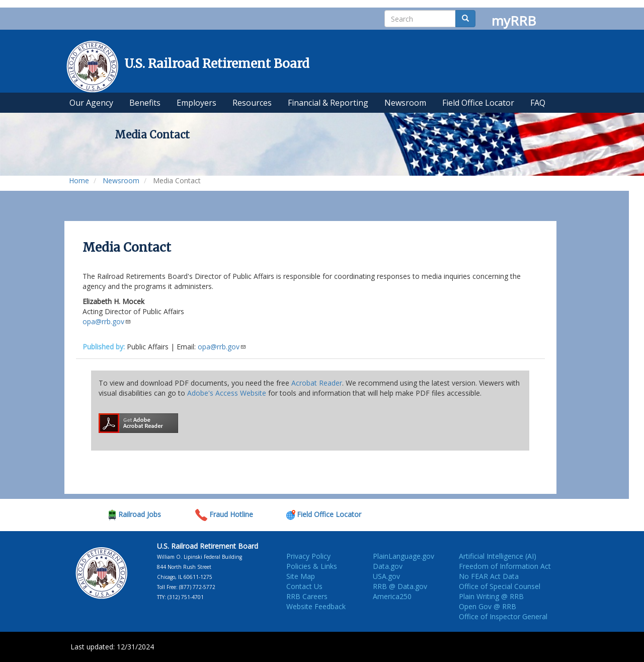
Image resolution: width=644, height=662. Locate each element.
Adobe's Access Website (227, 393)
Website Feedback (316, 606)
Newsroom (121, 180)
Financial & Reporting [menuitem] (328, 103)
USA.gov (386, 576)
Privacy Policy (308, 556)
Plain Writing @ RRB (491, 596)
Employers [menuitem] (196, 103)
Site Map (301, 576)
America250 (392, 596)
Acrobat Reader (317, 383)
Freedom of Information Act (505, 566)
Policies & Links (312, 566)
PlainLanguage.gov (404, 556)
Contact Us (304, 586)
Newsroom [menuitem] (405, 103)
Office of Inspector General (503, 616)
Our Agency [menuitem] (91, 103)
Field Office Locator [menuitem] (478, 103)
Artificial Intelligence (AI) (498, 556)
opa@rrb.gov (107, 321)
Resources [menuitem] (252, 103)
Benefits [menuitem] (145, 103)
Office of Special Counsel (500, 586)
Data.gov (388, 566)
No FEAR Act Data (489, 576)
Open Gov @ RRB (488, 606)
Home (79, 180)
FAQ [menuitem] (538, 103)
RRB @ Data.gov (400, 586)
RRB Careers (307, 596)
